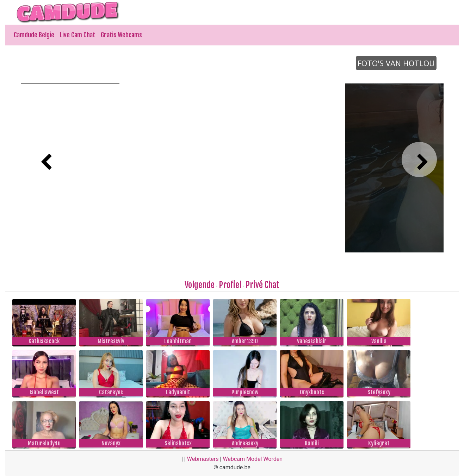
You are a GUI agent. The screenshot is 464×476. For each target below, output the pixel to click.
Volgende (200, 285)
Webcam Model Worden (253, 459)
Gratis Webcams (121, 35)
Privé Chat (262, 285)
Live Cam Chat (78, 35)
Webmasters (203, 459)
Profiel (230, 285)
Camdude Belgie (34, 35)
